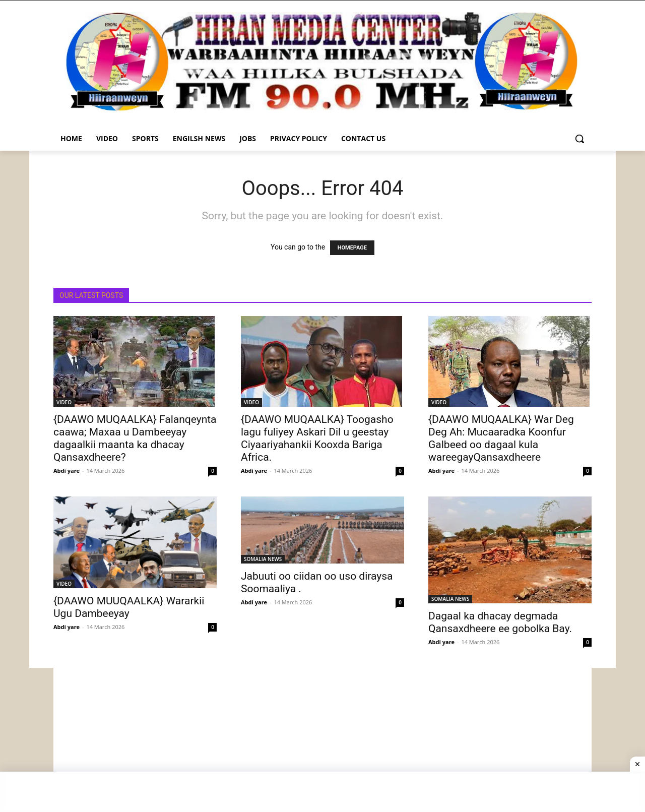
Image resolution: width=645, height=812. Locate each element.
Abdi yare (67, 471)
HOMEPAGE (352, 248)
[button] (579, 139)
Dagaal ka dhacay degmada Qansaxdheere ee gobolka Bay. (500, 622)
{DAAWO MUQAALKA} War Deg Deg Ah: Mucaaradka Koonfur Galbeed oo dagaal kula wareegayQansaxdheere (501, 438)
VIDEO (64, 402)
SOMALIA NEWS (263, 559)
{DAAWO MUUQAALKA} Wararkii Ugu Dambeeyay (129, 607)
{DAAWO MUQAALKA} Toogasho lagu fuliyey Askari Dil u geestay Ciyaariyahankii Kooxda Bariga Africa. (317, 438)
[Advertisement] (322, 738)
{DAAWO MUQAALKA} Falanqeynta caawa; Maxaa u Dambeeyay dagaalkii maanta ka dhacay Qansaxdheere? (135, 438)
